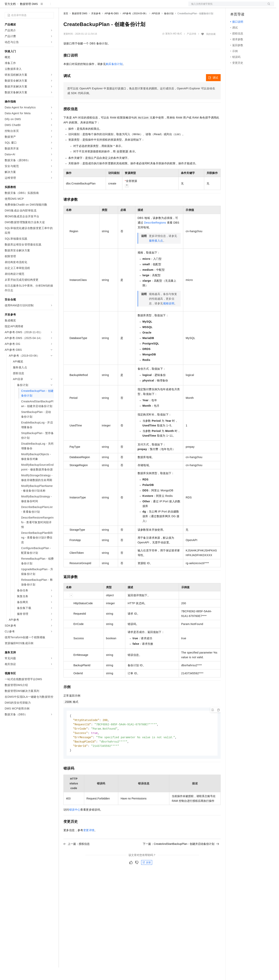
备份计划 (169, 26)
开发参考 (96, 26)
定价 (85, 6)
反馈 (147, 877)
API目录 (156, 26)
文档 (226, 6)
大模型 (40, 6)
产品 (51, 6)
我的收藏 (211, 47)
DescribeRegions (155, 235)
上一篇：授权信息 (77, 858)
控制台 (244, 6)
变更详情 (89, 844)
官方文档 (10, 16)
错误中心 (75, 824)
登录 (268, 6)
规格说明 (169, 316)
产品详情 (191, 46)
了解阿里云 (129, 6)
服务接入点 (156, 253)
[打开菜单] (6, 6)
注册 (253, 6)
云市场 (95, 6)
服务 (116, 6)
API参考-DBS (112, 26)
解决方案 (63, 6)
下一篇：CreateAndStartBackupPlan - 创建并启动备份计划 (181, 858)
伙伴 (106, 6)
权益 (75, 6)
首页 (66, 26)
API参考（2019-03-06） (135, 26)
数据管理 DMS (29, 16)
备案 (235, 6)
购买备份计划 (114, 76)
